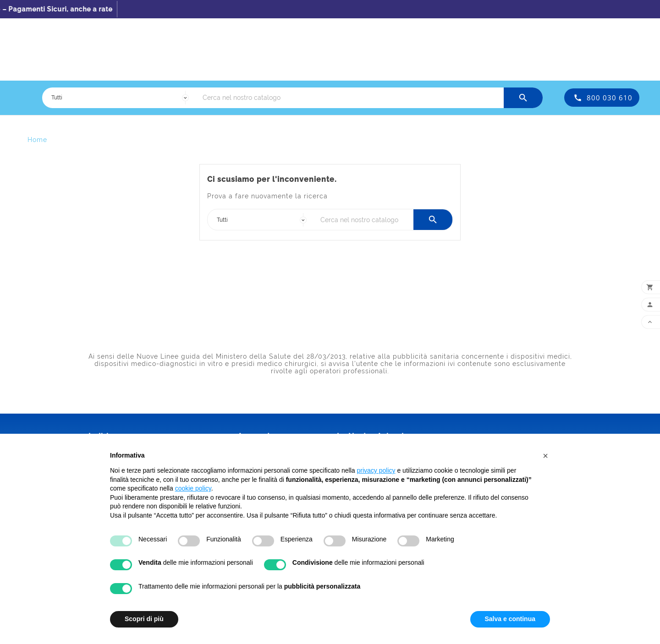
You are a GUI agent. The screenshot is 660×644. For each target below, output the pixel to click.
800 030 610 (610, 98)
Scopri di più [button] (144, 619)
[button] (545, 456)
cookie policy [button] (193, 488)
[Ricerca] (351, 98)
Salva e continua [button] (510, 619)
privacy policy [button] (376, 470)
